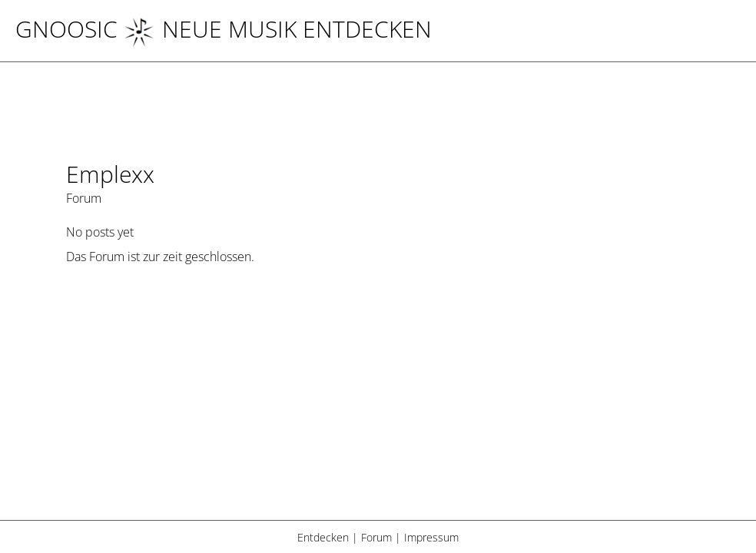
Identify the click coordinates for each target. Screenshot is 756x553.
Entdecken (323, 537)
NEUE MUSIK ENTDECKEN (278, 29)
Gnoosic (66, 29)
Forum (376, 537)
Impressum (431, 537)
